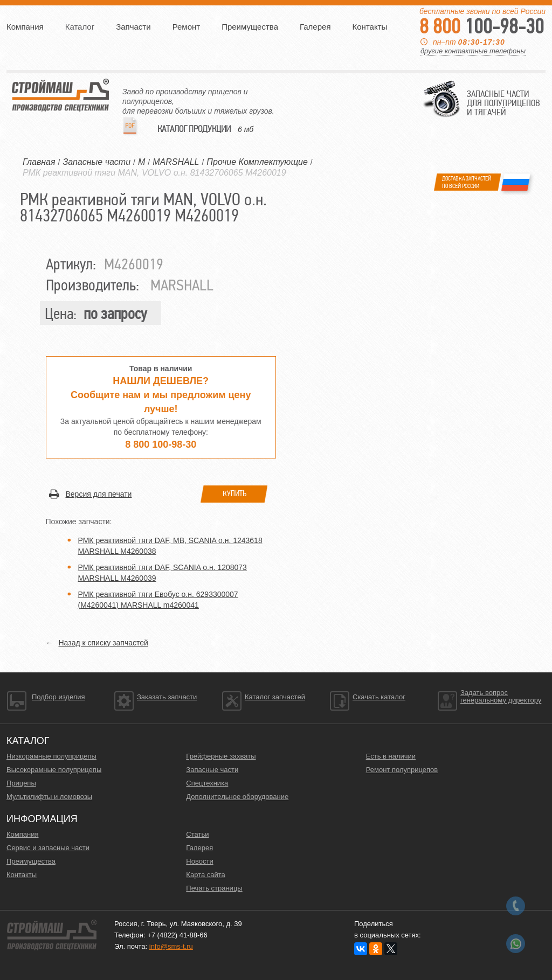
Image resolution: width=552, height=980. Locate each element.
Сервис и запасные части (48, 848)
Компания (25, 27)
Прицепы (21, 783)
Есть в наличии (391, 756)
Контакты (370, 27)
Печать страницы (214, 888)
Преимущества (250, 27)
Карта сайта (205, 875)
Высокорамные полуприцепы (54, 770)
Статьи (197, 834)
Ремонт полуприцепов (402, 770)
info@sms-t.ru (171, 946)
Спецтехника (207, 783)
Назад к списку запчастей (103, 643)
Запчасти (133, 27)
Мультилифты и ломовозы (49, 797)
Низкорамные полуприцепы (51, 756)
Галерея (315, 27)
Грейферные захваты (221, 756)
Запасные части (212, 770)
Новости (199, 861)
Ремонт (187, 27)
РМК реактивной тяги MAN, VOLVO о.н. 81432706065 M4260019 (154, 173)
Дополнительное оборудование (237, 797)
